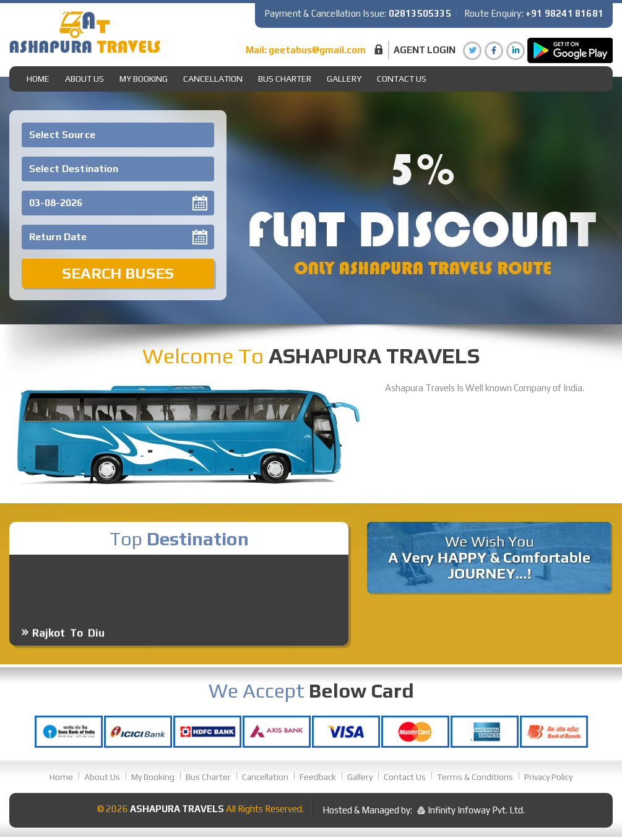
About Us (84, 79)
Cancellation (213, 79)
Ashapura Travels (177, 809)
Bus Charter (285, 79)
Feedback (318, 777)
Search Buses (118, 273)
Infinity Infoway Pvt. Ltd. (476, 810)
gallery (344, 79)
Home (38, 79)
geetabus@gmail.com (317, 50)
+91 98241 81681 (564, 13)
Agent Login (425, 50)
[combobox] (118, 135)
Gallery (360, 777)
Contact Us (402, 79)
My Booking (144, 79)
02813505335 (420, 13)
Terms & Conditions (475, 777)
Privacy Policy (548, 777)
